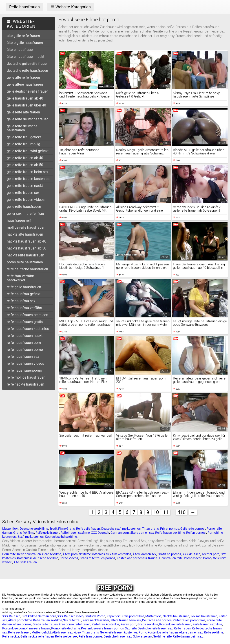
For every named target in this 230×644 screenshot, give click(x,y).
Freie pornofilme (133, 616)
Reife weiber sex (66, 636)
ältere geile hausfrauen (25, 43)
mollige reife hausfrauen (26, 227)
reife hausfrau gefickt (24, 294)
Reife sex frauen (19, 632)
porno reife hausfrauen (25, 262)
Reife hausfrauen (29, 554)
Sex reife (131, 628)
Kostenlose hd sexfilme (61, 537)
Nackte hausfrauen (176, 616)
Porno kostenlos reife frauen (158, 632)
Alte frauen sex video (66, 632)
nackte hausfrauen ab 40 (27, 241)
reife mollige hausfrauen (26, 377)
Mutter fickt (10, 529)
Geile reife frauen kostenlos (119, 632)
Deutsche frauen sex (118, 636)
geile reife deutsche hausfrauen (22, 128)
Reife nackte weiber (96, 620)
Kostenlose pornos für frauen (137, 558)
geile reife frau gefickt (24, 137)
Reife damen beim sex (188, 636)
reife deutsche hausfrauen (27, 269)
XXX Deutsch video (70, 616)
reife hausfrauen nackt (25, 336)
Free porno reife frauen (75, 624)
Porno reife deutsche (66, 628)
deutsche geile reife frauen (28, 64)
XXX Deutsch (100, 533)
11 (166, 512)
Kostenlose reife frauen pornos (102, 628)
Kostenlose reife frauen (175, 624)
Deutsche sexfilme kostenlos (121, 529)
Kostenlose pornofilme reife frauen (26, 628)
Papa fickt (114, 616)
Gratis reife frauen (45, 624)
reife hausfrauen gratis (25, 322)
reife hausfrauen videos (25, 363)
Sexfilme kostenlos (31, 537)
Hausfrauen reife (171, 558)
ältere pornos (22, 624)
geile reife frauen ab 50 (25, 165)
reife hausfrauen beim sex (27, 315)
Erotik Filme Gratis (62, 529)
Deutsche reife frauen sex (155, 628)
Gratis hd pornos (169, 554)
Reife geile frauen (88, 529)
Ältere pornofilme (20, 620)
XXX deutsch (191, 554)
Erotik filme (29, 616)
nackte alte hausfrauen (25, 234)
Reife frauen (182, 628)
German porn (120, 533)
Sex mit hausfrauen (204, 616)
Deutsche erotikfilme (34, 529)
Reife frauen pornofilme (189, 620)
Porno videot (193, 558)
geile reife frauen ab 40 (25, 158)
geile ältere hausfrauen (25, 84)
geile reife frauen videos (26, 200)
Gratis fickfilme (24, 533)
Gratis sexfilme (148, 624)
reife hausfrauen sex (23, 357)
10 (156, 512)
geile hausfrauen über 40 (26, 105)
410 (181, 512)
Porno (207, 558)
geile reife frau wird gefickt (28, 151)
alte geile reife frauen (23, 36)
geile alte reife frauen (23, 77)
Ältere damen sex (144, 554)
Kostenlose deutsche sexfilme (38, 558)
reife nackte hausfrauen (25, 384)
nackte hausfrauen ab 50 (27, 248)
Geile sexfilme (52, 554)
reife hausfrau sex (21, 301)
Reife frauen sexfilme (75, 533)
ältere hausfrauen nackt (25, 57)
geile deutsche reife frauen (28, 91)
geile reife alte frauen (23, 112)
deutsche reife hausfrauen (27, 70)
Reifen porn (128, 624)
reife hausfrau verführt (24, 308)
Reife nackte (11, 636)
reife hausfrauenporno (24, 370)
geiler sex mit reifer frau (25, 214)
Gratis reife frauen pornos (97, 558)
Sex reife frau (72, 620)
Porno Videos (69, 558)
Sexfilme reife (162, 636)
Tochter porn (211, 554)
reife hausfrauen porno (25, 350)
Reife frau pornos (90, 636)
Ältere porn (70, 554)
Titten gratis (150, 529)
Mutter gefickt (41, 632)
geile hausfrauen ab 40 (25, 98)
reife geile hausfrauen (24, 287)
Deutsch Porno (95, 616)
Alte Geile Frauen (25, 562)
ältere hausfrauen (21, 50)
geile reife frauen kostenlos (28, 179)
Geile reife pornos (193, 529)
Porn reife (9, 554)
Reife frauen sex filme (170, 533)
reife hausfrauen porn (24, 343)
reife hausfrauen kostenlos (28, 329)
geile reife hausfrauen (24, 207)
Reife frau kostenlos (105, 624)
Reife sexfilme (213, 632)
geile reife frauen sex (23, 193)
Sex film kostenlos (119, 554)
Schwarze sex (143, 636)
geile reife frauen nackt (25, 186)
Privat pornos (170, 529)
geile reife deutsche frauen (28, 119)
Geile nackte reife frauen (37, 636)
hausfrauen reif (19, 220)
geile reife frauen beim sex (28, 172)
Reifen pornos (196, 533)
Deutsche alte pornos (157, 620)
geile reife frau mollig (23, 144)
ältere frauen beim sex (126, 620)
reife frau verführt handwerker (21, 278)
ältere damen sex (142, 533)
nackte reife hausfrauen (25, 255)
